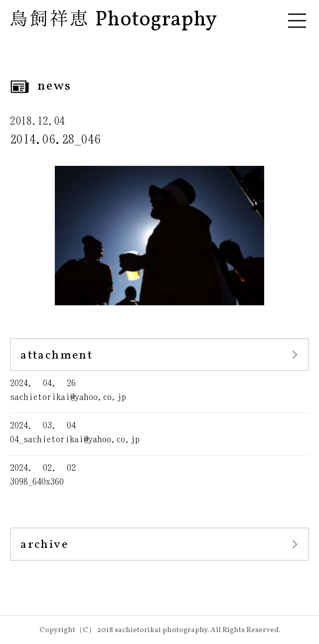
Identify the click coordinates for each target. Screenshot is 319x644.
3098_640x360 (159, 474)
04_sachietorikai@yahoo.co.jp (159, 432)
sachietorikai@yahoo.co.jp (159, 389)
